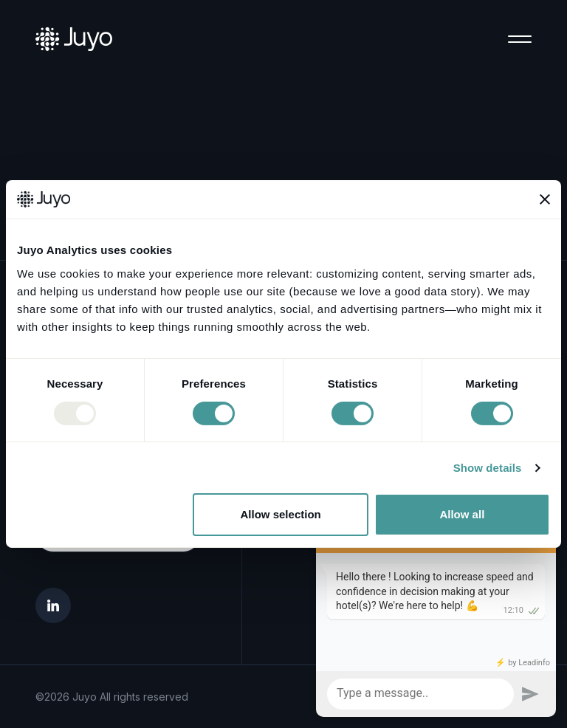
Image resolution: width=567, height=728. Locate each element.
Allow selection (281, 514)
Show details (488, 468)
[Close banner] (545, 199)
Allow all (462, 514)
